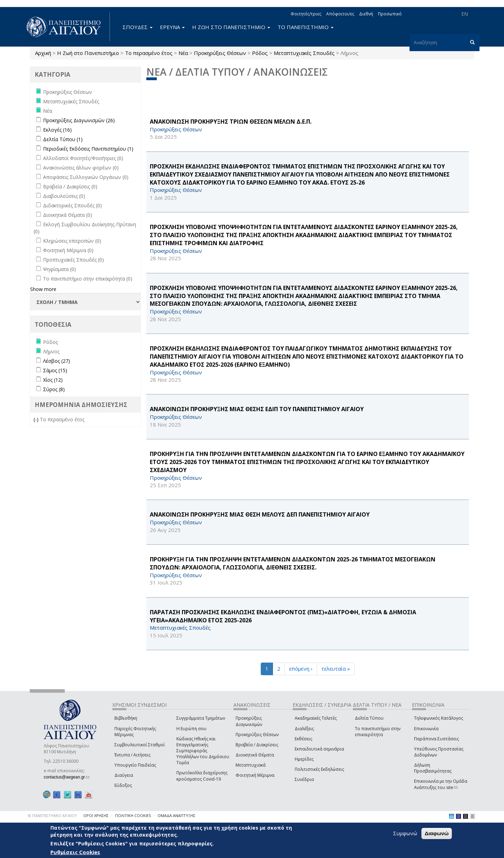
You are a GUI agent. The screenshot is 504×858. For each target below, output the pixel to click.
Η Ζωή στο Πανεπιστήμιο (88, 53)
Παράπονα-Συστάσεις (436, 739)
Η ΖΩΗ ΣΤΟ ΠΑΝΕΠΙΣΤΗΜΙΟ (231, 27)
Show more (43, 289)
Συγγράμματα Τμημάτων (201, 718)
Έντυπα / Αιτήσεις (132, 755)
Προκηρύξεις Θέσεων (220, 53)
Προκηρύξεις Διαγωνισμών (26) (79, 120)
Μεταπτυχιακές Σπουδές (304, 53)
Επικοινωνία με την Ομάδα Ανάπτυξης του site (441, 784)
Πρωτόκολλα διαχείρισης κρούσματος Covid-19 (202, 776)
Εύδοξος (123, 785)
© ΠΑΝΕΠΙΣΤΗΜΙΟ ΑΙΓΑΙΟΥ (52, 815)
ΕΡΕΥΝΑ (172, 27)
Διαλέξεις (304, 729)
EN (465, 14)
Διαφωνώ (437, 833)
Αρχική (43, 53)
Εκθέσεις (303, 739)
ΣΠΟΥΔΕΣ (138, 27)
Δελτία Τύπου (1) (63, 139)
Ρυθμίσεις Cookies (75, 852)
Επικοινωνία (426, 729)
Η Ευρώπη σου (191, 729)
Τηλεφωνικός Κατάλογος (439, 718)
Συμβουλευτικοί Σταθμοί (140, 745)
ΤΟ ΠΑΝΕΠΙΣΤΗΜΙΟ (306, 27)
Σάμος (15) (55, 370)
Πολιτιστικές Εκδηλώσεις (319, 769)
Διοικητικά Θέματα (255, 755)
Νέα (183, 53)
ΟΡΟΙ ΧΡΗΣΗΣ (96, 815)
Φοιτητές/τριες (306, 14)
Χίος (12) (53, 380)
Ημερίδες (304, 759)
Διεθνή (366, 14)
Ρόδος (260, 53)
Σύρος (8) (54, 389)
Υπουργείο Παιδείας (135, 765)
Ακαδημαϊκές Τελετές (316, 718)
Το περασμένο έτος (149, 53)
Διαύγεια (124, 775)
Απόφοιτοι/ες (340, 14)
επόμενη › (301, 669)
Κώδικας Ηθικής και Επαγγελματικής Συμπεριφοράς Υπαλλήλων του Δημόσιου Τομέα (203, 751)
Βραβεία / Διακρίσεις (257, 745)
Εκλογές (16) (57, 130)
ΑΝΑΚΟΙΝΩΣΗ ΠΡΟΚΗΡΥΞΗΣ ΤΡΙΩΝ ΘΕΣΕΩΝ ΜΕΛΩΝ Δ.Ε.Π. (231, 122)
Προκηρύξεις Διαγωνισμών (249, 721)
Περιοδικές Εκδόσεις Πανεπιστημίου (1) (88, 149)
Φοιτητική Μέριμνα (255, 775)
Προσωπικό (390, 14)
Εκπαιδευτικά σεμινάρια (319, 749)
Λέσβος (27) (57, 361)
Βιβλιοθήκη (126, 718)
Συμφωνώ (405, 833)
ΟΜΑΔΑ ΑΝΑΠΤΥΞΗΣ (176, 815)
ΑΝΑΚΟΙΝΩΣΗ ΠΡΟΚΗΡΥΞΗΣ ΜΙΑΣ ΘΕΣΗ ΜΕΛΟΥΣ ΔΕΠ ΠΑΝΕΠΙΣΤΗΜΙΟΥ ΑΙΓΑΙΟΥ (260, 514)
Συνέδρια (304, 779)
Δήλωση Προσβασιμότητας (433, 768)
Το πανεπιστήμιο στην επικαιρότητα (378, 732)
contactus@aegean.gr (66, 777)
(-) (37, 419)
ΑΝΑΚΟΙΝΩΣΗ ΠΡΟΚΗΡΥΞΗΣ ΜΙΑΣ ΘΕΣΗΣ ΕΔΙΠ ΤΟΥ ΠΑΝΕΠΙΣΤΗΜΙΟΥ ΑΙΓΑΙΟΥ (257, 409)
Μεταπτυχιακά (251, 765)
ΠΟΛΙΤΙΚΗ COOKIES (133, 815)
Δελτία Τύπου (369, 718)
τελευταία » (336, 669)
